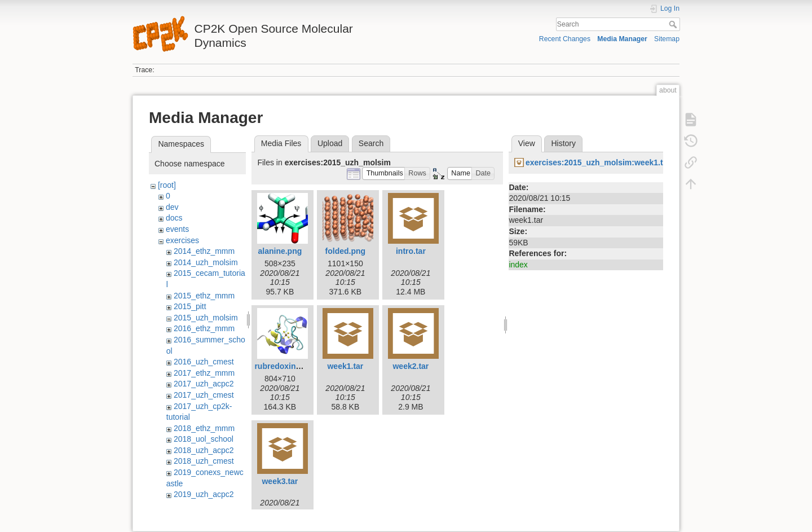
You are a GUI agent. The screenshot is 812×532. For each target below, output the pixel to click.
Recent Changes (565, 39)
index (518, 265)
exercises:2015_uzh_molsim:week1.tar (598, 162)
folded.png (346, 251)
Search (674, 24)
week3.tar (280, 481)
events (177, 229)
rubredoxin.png (283, 366)
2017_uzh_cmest (204, 395)
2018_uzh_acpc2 (204, 450)
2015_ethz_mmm (204, 296)
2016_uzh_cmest (204, 362)
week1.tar (345, 366)
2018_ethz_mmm (204, 428)
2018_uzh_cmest (204, 461)
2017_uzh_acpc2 (204, 384)
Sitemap (667, 39)
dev (172, 207)
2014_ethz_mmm (204, 251)
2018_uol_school (204, 439)
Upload (330, 143)
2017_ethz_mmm (204, 373)
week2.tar (411, 366)
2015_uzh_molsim (206, 318)
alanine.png (280, 251)
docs (174, 218)
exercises (182, 240)
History (563, 143)
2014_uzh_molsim (206, 262)
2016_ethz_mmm (204, 328)
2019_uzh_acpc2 (204, 494)
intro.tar (411, 251)
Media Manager (622, 39)
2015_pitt (190, 306)
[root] (167, 185)
